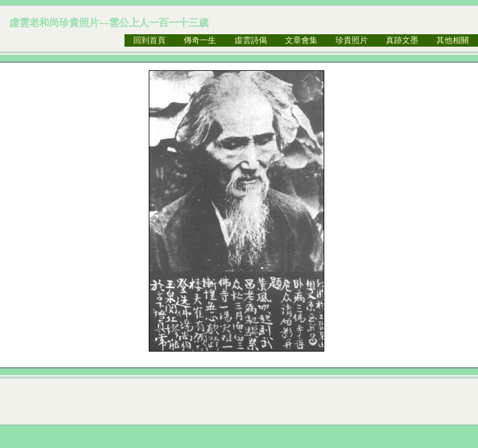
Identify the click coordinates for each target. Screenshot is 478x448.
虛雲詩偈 (251, 40)
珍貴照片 (352, 40)
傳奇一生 (200, 40)
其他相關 (452, 40)
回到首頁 (149, 40)
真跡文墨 (402, 40)
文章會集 (301, 40)
